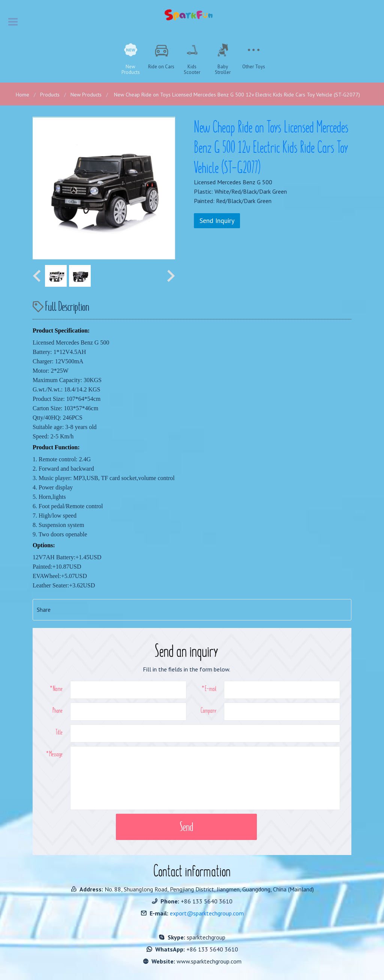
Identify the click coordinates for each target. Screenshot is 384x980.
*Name (56, 688)
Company (208, 710)
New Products (86, 95)
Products (50, 95)
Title (59, 732)
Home (22, 95)
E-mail (211, 688)
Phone (58, 710)
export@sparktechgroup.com (207, 913)
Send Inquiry (217, 221)
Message (56, 754)
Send (186, 827)
